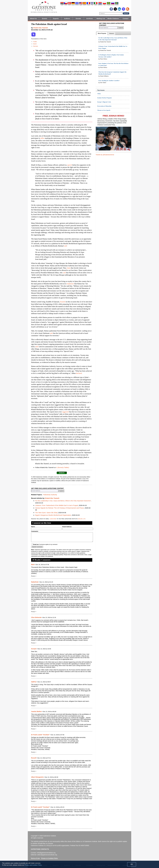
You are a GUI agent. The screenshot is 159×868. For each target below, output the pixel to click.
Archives (90, 18)
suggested (65, 412)
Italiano (96, 5)
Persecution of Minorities (104, 106)
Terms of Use (35, 858)
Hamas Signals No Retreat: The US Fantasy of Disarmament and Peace (60, 508)
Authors (67, 18)
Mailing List (101, 18)
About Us (33, 18)
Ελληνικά (77, 5)
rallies (42, 138)
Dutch (35, 44)
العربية (62, 5)
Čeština (66, 5)
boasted (63, 302)
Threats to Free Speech (104, 110)
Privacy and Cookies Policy (33, 865)
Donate (78, 18)
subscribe (53, 519)
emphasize (70, 284)
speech (70, 165)
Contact (126, 18)
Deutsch (73, 5)
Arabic (35, 42)
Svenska (117, 5)
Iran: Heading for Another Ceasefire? (109, 81)
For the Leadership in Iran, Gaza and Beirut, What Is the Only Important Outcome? (63, 501)
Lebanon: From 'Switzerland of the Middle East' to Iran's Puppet (57, 505)
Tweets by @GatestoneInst (105, 155)
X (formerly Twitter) (63, 467)
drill (37, 347)
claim (69, 268)
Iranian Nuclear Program (104, 98)
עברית (92, 5)
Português (109, 5)
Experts (56, 18)
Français (88, 5)
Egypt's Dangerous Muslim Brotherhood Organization (53, 515)
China (99, 94)
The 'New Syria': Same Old (46, 513)
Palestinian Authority (50, 495)
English (81, 5)
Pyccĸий (113, 5)
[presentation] (102, 33)
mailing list (82, 519)
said (65, 246)
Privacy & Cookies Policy (49, 858)
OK (132, 864)
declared (79, 373)
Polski (104, 5)
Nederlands (100, 5)
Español (85, 5)
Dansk (69, 5)
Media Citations (113, 18)
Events (45, 18)
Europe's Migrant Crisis (104, 102)
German (36, 46)
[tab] (102, 33)
